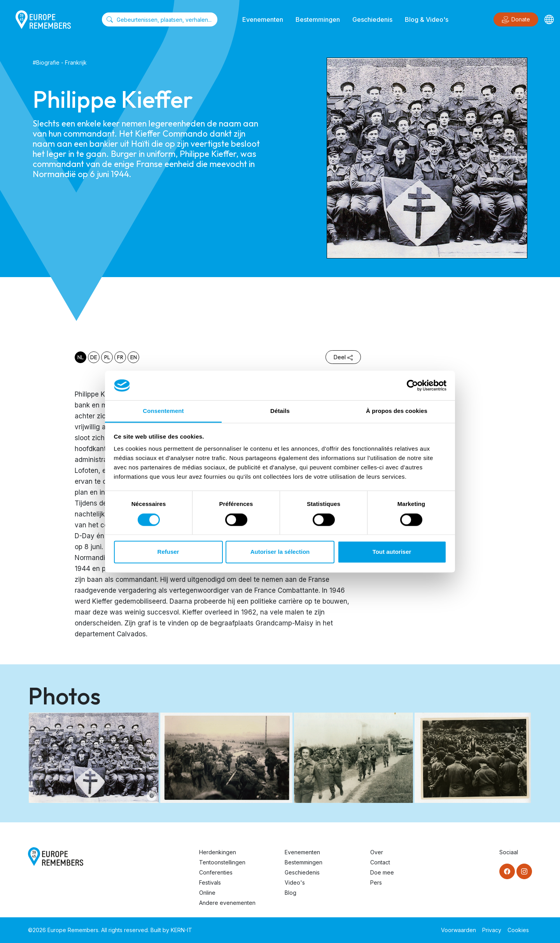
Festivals (210, 882)
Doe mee (382, 872)
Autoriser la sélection (280, 552)
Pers (376, 882)
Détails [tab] (280, 411)
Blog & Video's (427, 19)
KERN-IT (181, 930)
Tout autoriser (392, 552)
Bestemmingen (318, 19)
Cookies (518, 930)
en (134, 357)
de (94, 357)
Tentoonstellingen (222, 862)
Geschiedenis (372, 19)
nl (80, 357)
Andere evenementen (227, 903)
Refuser (168, 552)
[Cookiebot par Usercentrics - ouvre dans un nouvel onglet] (412, 385)
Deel (343, 357)
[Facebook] (507, 871)
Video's (295, 882)
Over (377, 852)
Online (207, 893)
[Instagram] (524, 871)
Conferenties (216, 872)
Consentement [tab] (163, 411)
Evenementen (263, 19)
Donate (516, 20)
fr (120, 357)
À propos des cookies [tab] (397, 411)
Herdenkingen (218, 852)
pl (107, 357)
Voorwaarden (458, 930)
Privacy (492, 930)
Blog (290, 893)
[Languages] (549, 19)
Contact (380, 862)
